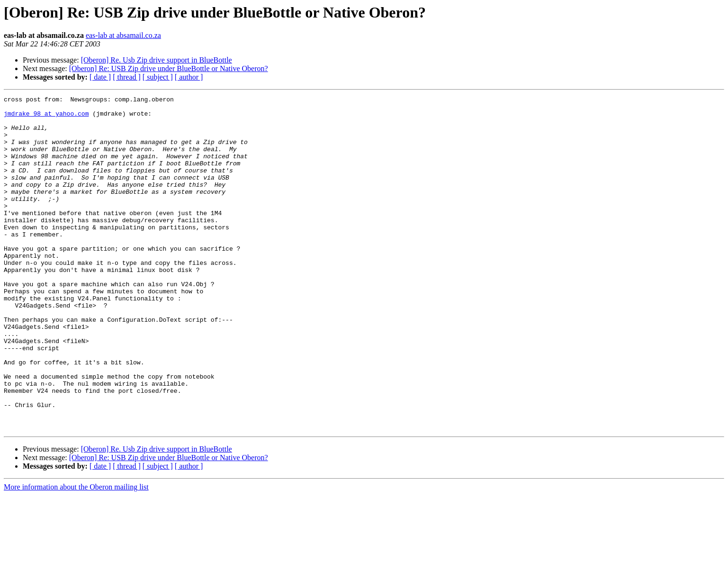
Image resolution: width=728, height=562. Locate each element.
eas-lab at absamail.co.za (123, 35)
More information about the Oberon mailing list (76, 554)
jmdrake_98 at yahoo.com (46, 118)
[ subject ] (158, 77)
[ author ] (189, 77)
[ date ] (100, 77)
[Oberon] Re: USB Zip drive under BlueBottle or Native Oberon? (169, 68)
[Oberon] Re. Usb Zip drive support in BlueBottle (157, 60)
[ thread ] (127, 77)
